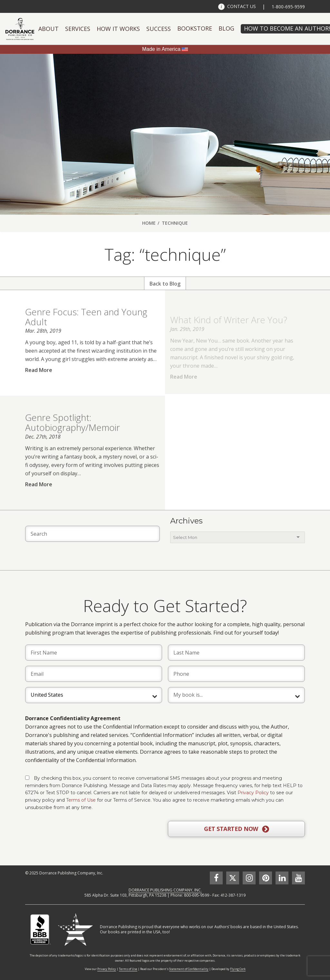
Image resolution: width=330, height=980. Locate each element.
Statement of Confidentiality (189, 969)
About (49, 29)
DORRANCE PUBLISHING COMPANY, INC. (165, 890)
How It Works (118, 29)
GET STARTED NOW (236, 829)
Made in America (161, 49)
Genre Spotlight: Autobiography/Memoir (73, 433)
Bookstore (195, 28)
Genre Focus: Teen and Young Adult (86, 328)
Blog (226, 28)
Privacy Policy (253, 793)
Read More (39, 381)
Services (78, 29)
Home (149, 223)
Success (159, 29)
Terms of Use (81, 800)
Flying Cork (238, 969)
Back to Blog (165, 284)
